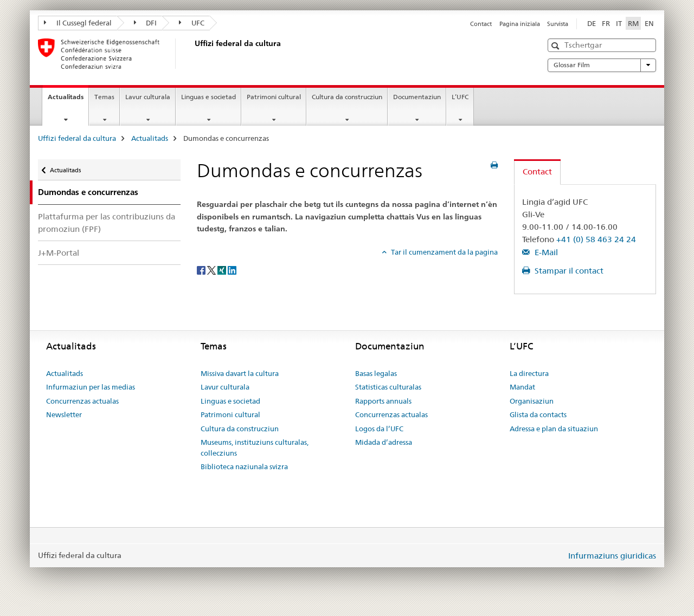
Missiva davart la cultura (240, 373)
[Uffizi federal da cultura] (192, 54)
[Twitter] (212, 270)
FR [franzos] (606, 23)
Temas (104, 97)
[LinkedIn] (232, 270)
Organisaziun (532, 401)
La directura (529, 373)
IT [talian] (619, 23)
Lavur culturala (148, 97)
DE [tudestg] (592, 23)
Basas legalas (376, 373)
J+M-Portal (59, 253)
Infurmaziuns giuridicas (612, 556)
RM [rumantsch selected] (633, 23)
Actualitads (68, 100)
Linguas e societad (208, 97)
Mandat (522, 387)
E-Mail (545, 252)
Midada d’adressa (384, 442)
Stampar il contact (568, 271)
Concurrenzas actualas (82, 401)
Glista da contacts (538, 414)
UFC (192, 23)
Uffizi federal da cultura (77, 138)
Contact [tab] (537, 171)
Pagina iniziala (520, 24)
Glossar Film (602, 65)
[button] (557, 46)
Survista (558, 24)
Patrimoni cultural (274, 97)
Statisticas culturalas (388, 387)
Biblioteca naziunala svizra (244, 466)
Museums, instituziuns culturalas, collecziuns (255, 448)
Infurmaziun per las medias (91, 387)
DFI (146, 23)
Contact (481, 24)
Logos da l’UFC (379, 429)
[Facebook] (202, 270)
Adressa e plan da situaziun (554, 429)
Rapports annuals (383, 401)
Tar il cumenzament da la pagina (444, 252)
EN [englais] (649, 23)
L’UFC (460, 97)
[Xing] (223, 270)
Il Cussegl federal (78, 23)
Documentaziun (417, 97)
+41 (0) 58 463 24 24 (596, 239)
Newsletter (64, 414)
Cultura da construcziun (347, 97)
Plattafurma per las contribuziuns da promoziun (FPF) (107, 223)
